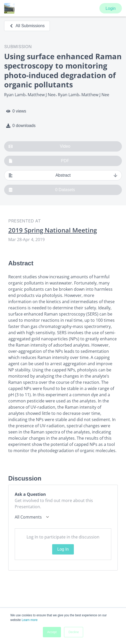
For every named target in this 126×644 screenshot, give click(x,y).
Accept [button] (52, 632)
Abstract (63, 175)
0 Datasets (42, 190)
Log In (63, 549)
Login (111, 8)
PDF (39, 161)
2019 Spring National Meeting (53, 230)
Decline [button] (74, 632)
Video (39, 146)
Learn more (30, 620)
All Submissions (27, 26)
